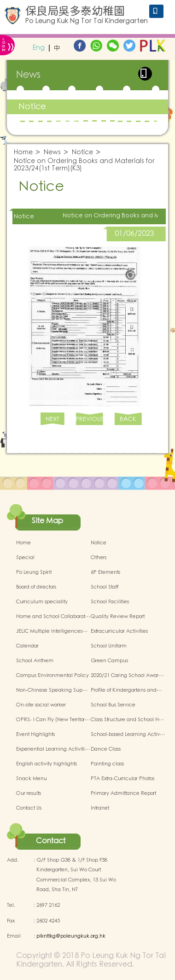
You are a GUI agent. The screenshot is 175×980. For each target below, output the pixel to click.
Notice (32, 107)
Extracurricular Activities (119, 631)
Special (25, 558)
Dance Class (106, 749)
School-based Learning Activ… (128, 735)
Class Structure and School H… (127, 720)
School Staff (105, 587)
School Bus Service (113, 705)
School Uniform (109, 646)
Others (99, 558)
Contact (51, 841)
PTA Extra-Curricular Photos (122, 779)
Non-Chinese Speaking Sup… (52, 690)
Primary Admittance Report (123, 793)
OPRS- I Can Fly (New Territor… (53, 720)
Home (23, 153)
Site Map (47, 521)
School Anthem (35, 661)
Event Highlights (35, 735)
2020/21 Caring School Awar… (127, 676)
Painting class (107, 764)
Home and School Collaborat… (53, 617)
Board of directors (36, 587)
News (52, 153)
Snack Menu (32, 779)
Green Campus (109, 661)
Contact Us (29, 808)
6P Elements (105, 572)
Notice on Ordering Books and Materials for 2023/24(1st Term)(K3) (84, 165)
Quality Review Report (118, 617)
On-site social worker (41, 705)
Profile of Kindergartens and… (126, 690)
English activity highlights (47, 764)
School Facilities (110, 602)
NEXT (52, 419)
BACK (128, 419)
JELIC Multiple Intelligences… (52, 631)
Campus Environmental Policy (52, 676)
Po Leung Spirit (34, 572)
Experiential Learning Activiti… (53, 749)
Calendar (27, 646)
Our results (29, 793)
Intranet (100, 808)
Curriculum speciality (42, 602)
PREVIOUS (89, 419)
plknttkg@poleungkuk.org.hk (71, 936)
